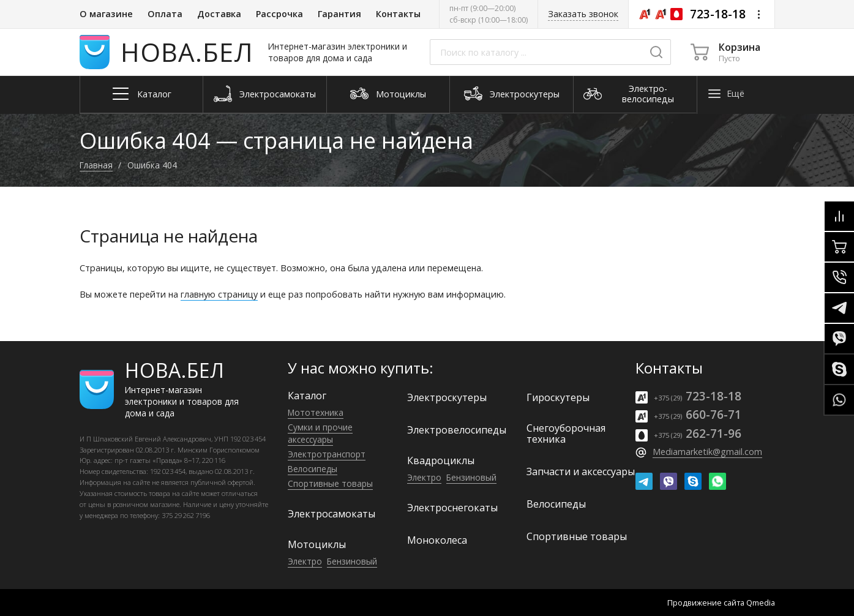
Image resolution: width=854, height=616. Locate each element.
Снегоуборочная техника (566, 434)
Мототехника (316, 412)
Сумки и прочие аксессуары (320, 433)
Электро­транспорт (327, 454)
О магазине (106, 14)
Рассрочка (279, 14)
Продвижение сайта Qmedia (721, 603)
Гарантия (339, 14)
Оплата (165, 14)
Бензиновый (352, 561)
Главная (96, 165)
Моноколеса (437, 540)
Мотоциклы (317, 544)
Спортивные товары (330, 483)
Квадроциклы (441, 460)
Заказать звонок (583, 14)
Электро (305, 561)
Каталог (307, 396)
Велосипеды (313, 469)
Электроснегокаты (452, 508)
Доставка (219, 14)
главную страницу (219, 294)
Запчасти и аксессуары (581, 471)
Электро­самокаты (331, 514)
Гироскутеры (558, 397)
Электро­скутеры (447, 397)
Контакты (398, 14)
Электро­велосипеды (457, 430)
